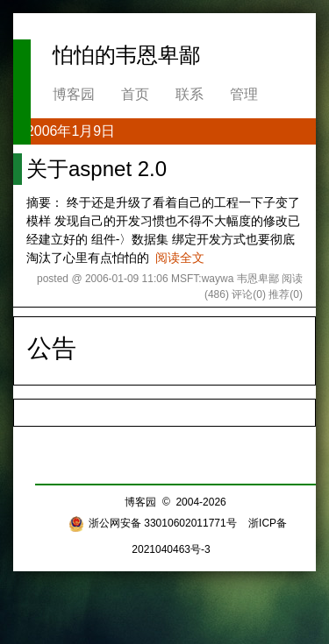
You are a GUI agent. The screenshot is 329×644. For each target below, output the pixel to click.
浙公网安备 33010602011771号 (153, 523)
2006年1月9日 (71, 131)
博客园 (74, 94)
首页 (135, 94)
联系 (190, 94)
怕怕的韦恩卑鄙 (126, 55)
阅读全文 (180, 258)
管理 (244, 94)
